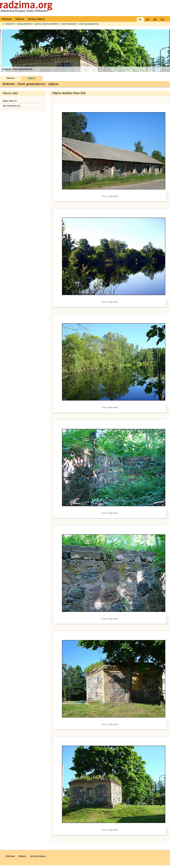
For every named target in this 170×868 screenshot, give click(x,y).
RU (163, 20)
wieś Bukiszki (69, 24)
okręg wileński (24, 24)
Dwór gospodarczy (89, 24)
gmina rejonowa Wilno (47, 24)
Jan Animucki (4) (11, 106)
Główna (9, 24)
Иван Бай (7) (10, 101)
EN (148, 20)
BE (155, 20)
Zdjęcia (32, 78)
